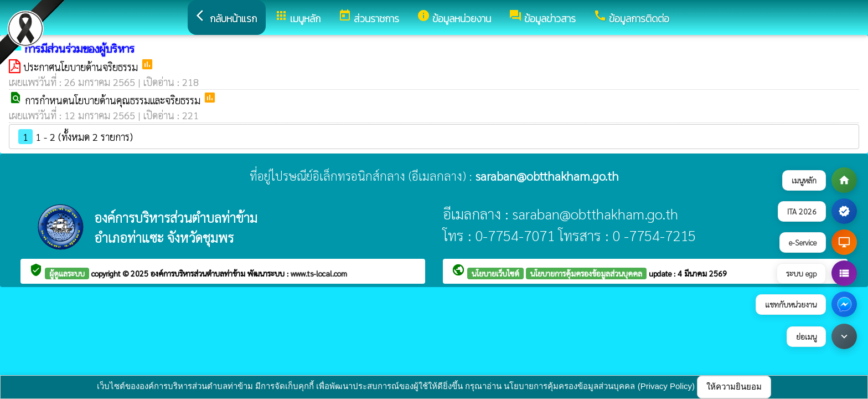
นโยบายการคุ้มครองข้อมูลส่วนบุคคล (586, 273)
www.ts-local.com (319, 273)
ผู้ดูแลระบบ (67, 273)
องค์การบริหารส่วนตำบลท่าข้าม (199, 273)
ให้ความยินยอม (734, 387)
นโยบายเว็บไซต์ (495, 273)
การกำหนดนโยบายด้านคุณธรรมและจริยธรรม (114, 100)
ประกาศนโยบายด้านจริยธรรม (82, 67)
